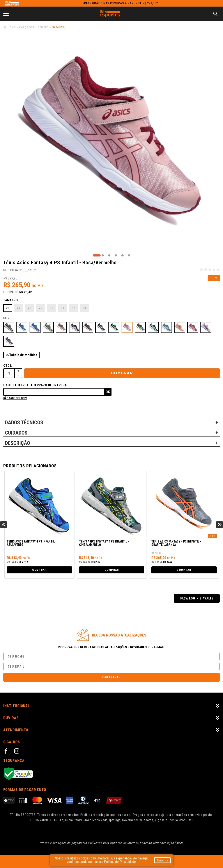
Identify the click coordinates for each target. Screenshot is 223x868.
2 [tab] (103, 255)
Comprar (122, 373)
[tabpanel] (111, 145)
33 (84, 308)
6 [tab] (129, 255)
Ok (108, 392)
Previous (4, 525)
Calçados (27, 27)
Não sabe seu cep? (15, 398)
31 (62, 308)
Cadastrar (112, 677)
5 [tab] (122, 255)
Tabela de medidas (23, 355)
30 (51, 308)
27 (19, 308)
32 (73, 308)
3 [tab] (109, 255)
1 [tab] (97, 255)
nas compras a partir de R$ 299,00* (120, 3)
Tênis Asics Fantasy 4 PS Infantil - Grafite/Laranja (176, 543)
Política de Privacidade (126, 862)
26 (8, 308)
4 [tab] (116, 255)
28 (30, 308)
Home (12, 27)
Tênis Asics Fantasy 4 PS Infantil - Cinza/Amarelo (104, 543)
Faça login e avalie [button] (197, 598)
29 (41, 308)
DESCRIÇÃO (18, 443)
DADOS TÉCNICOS (24, 423)
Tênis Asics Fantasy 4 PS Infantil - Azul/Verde (32, 543)
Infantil (59, 27)
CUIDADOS (16, 433)
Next (219, 525)
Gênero (43, 27)
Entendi (157, 860)
